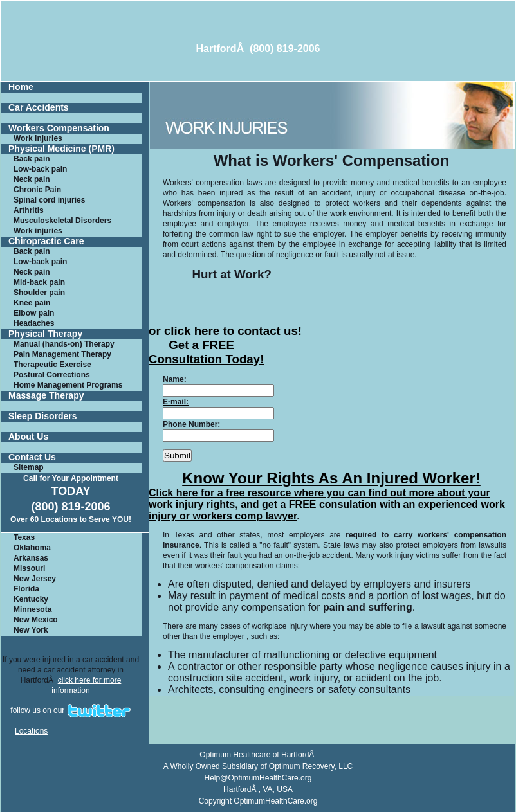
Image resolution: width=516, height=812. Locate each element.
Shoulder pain (39, 293)
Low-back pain (40, 169)
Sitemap (29, 467)
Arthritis (29, 210)
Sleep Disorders (43, 416)
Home (21, 87)
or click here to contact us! (225, 331)
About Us (28, 437)
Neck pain (32, 179)
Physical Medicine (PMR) (61, 149)
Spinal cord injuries (49, 200)
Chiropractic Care (46, 241)
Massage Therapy (46, 396)
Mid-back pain (39, 282)
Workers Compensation (59, 128)
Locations (31, 731)
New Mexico (36, 620)
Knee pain (32, 303)
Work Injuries (38, 138)
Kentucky (31, 599)
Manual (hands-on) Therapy (64, 344)
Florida (26, 589)
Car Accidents (39, 108)
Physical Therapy (45, 334)
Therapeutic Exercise (52, 365)
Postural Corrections (52, 375)
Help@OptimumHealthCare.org (258, 778)
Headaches (34, 323)
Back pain (32, 159)
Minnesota (32, 609)
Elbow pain (34, 313)
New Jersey (35, 579)
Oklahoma (32, 548)
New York (31, 630)
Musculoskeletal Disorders (62, 221)
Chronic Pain (37, 190)
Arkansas (31, 558)
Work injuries (38, 231)
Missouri (29, 568)
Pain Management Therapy (62, 354)
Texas (24, 537)
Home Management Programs (68, 385)
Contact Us (32, 457)
